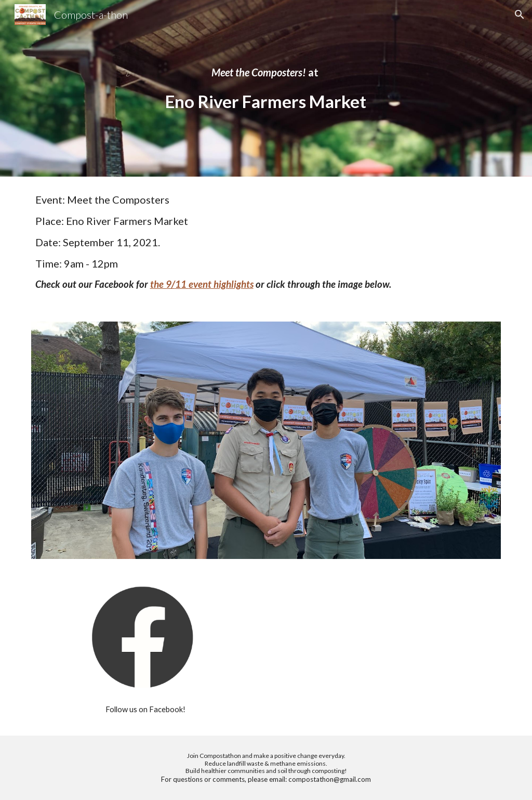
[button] (520, 15)
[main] (266, 89)
